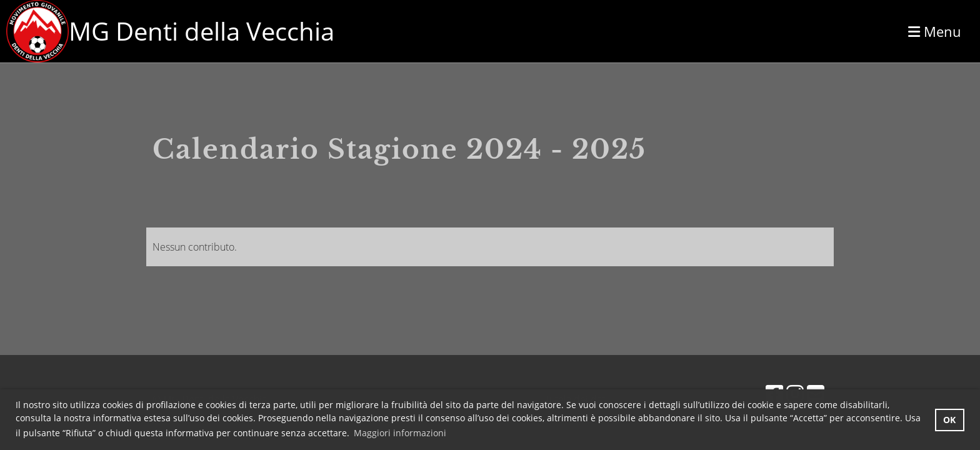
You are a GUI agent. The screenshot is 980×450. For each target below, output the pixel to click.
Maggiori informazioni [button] (400, 433)
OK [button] (949, 420)
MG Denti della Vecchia (202, 31)
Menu (935, 31)
